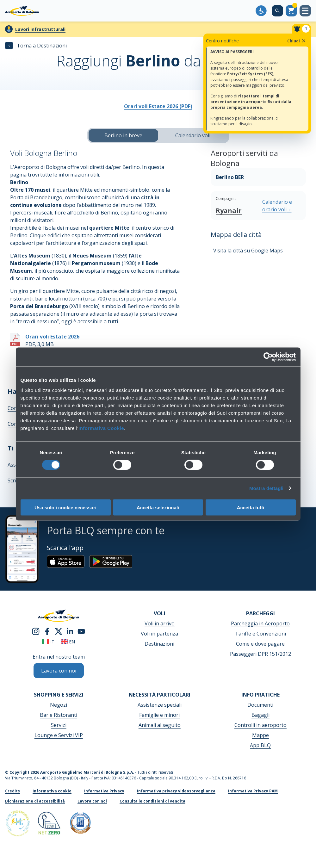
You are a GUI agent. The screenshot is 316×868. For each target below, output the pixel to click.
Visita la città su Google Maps (248, 251)
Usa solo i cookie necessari (65, 507)
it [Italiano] (48, 642)
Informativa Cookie (101, 428)
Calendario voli (193, 135)
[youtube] (81, 631)
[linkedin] (70, 631)
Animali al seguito (160, 725)
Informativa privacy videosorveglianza (176, 791)
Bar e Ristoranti (59, 715)
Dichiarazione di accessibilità (35, 801)
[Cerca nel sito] (277, 11)
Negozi (59, 705)
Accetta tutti (251, 507)
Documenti (260, 705)
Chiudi (297, 41)
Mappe (260, 735)
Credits (12, 791)
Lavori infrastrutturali (40, 29)
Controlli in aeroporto (260, 725)
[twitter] (59, 631)
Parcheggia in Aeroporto (260, 623)
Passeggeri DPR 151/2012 (260, 654)
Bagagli (260, 715)
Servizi (59, 725)
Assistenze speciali (160, 705)
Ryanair (229, 211)
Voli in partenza (159, 634)
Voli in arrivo (160, 623)
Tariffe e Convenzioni (260, 634)
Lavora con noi (92, 801)
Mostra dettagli (266, 488)
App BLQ (260, 745)
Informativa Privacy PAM (253, 791)
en (68, 642)
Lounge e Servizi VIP (59, 735)
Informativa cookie (52, 791)
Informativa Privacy (104, 791)
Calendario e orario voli (277, 206)
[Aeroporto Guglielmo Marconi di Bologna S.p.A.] (22, 11)
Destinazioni (159, 644)
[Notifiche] (301, 29)
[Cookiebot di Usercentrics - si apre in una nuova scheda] (268, 357)
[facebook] (47, 631)
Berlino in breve (123, 135)
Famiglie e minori (159, 715)
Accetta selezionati (158, 507)
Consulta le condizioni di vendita (152, 801)
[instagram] (36, 631)
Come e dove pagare (260, 644)
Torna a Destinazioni (36, 46)
